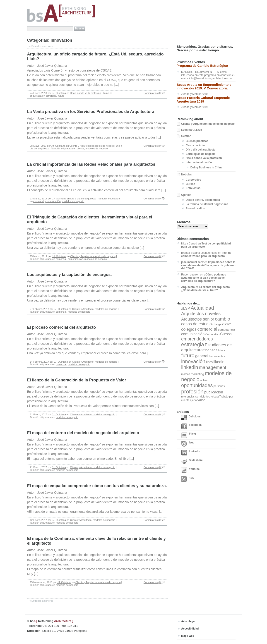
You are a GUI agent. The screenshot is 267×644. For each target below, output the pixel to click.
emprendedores (197, 339)
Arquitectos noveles (201, 314)
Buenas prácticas (197, 141)
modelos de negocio (96, 148)
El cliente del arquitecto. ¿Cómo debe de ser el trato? (206, 289)
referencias (188, 397)
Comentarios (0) (153, 93)
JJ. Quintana (59, 93)
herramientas (217, 356)
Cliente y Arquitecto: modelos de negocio (92, 146)
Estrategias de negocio (201, 154)
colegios (189, 329)
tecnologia (213, 397)
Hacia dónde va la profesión (85, 93)
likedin (219, 362)
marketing (197, 374)
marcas (186, 374)
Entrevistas (193, 188)
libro (209, 362)
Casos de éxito (195, 145)
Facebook (191, 426)
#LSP (186, 308)
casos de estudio (196, 324)
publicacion (214, 392)
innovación (193, 361)
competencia (227, 330)
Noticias (186, 175)
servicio (201, 396)
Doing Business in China (206, 168)
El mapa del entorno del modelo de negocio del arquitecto (83, 433)
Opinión (186, 195)
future (222, 350)
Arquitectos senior (198, 319)
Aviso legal (188, 621)
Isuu (188, 444)
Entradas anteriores (41, 46)
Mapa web (188, 636)
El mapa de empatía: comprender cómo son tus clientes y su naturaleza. (97, 486)
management (213, 367)
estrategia (51, 96)
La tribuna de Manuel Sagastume (207, 204)
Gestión (186, 136)
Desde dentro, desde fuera (203, 200)
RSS (188, 479)
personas (219, 386)
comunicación (53, 201)
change (217, 324)
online (204, 380)
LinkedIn (191, 453)
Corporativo (193, 180)
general (202, 356)
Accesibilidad (190, 629)
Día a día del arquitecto (83, 199)
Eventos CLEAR (191, 130)
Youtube (190, 470)
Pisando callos (195, 208)
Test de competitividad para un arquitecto (206, 254)
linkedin (190, 367)
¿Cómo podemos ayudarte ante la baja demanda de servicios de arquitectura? (204, 278)
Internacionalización (199, 162)
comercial (39, 201)
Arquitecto (188, 287)
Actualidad (202, 308)
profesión (192, 391)
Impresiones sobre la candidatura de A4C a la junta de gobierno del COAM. (208, 265)
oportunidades (197, 385)
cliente (80, 148)
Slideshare (192, 462)
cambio (222, 319)
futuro (61, 96)
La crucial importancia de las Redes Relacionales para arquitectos (91, 164)
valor (201, 400)
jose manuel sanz (192, 262)
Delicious (191, 418)
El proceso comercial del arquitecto (62, 327)
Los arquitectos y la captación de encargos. (70, 275)
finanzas (210, 350)
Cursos (190, 184)
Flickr (189, 435)
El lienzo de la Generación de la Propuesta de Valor (77, 380)
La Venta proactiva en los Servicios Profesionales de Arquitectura (91, 112)
